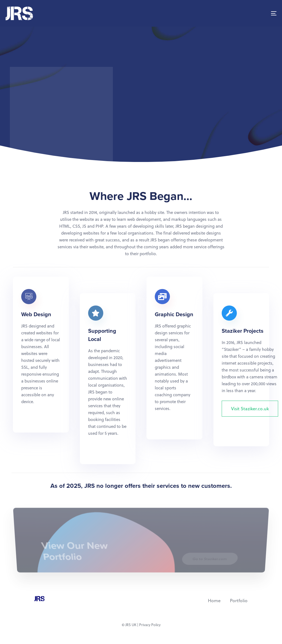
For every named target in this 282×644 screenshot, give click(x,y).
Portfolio (239, 600)
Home (214, 600)
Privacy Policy (150, 625)
